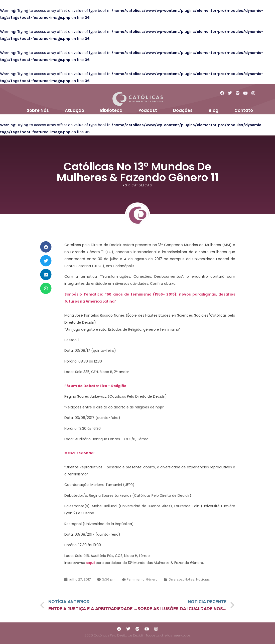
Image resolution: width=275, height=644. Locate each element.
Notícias (203, 579)
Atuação (75, 110)
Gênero (152, 579)
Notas (189, 579)
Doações (183, 110)
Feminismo (135, 579)
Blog (214, 110)
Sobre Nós (38, 110)
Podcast (148, 110)
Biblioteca (111, 110)
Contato (244, 110)
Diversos (176, 579)
